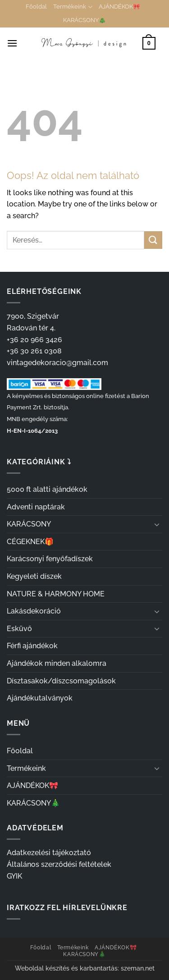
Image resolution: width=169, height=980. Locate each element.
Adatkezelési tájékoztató (49, 853)
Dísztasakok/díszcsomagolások (61, 681)
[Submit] (153, 240)
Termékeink (73, 7)
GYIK (14, 876)
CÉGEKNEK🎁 (30, 542)
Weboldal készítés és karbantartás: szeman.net (85, 968)
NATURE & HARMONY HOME (56, 594)
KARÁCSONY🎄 (84, 20)
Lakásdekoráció (34, 611)
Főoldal (36, 7)
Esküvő (19, 629)
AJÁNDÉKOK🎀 (119, 7)
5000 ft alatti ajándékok (47, 489)
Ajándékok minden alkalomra (57, 663)
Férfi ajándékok (32, 646)
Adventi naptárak (36, 507)
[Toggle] (157, 524)
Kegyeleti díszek (34, 576)
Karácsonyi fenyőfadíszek (50, 559)
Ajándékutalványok (40, 698)
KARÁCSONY (29, 524)
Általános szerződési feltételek (59, 864)
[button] (12, 43)
